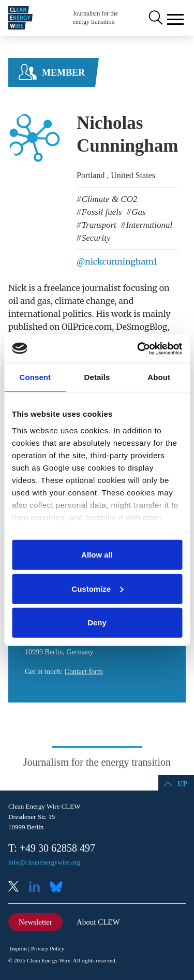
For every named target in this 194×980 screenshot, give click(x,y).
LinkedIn (38, 888)
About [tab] (159, 377)
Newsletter (35, 922)
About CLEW (98, 922)
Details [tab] (97, 377)
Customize (97, 588)
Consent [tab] (35, 377)
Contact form (84, 672)
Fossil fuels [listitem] (101, 212)
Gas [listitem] (138, 212)
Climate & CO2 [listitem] (109, 199)
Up (182, 784)
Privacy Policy (48, 948)
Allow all (97, 555)
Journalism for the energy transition (95, 18)
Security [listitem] (95, 238)
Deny (97, 623)
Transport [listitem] (98, 225)
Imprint (18, 948)
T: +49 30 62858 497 (52, 848)
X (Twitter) (18, 888)
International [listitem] (148, 225)
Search (155, 18)
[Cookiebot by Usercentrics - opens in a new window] (138, 348)
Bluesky (59, 888)
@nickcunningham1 (117, 261)
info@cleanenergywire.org (44, 862)
